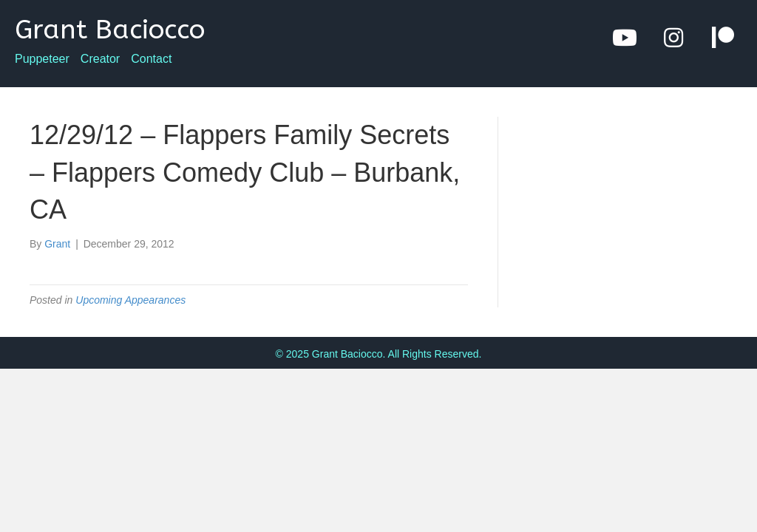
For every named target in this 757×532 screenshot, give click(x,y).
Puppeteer (42, 59)
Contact (151, 59)
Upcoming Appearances (130, 300)
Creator (100, 59)
